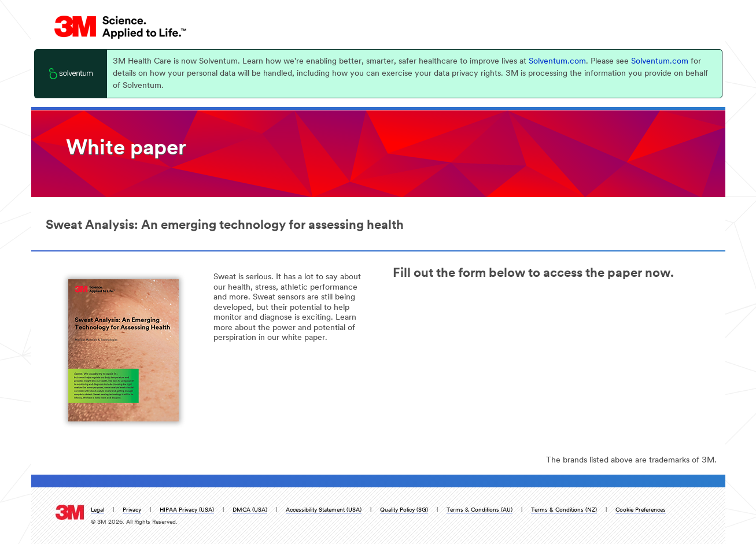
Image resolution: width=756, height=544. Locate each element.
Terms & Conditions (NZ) (564, 510)
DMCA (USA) (250, 510)
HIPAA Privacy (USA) (187, 510)
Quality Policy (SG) (404, 510)
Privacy (132, 510)
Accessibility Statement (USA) (324, 510)
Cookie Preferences (641, 510)
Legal (97, 510)
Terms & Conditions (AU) (480, 510)
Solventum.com (557, 62)
